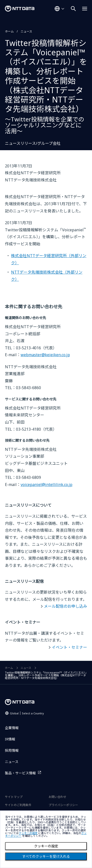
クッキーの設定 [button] (28, 833)
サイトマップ (14, 797)
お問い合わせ (57, 797)
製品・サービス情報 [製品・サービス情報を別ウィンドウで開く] (20, 773)
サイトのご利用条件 (18, 805)
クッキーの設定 (46, 846)
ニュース (26, 31)
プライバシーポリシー (63, 805)
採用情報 (12, 750)
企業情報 (12, 728)
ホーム (9, 31)
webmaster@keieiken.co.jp (45, 355)
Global (27, 713)
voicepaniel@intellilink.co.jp (46, 485)
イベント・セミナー (69, 647)
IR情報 (10, 739)
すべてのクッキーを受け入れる (46, 856)
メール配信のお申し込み (66, 606)
